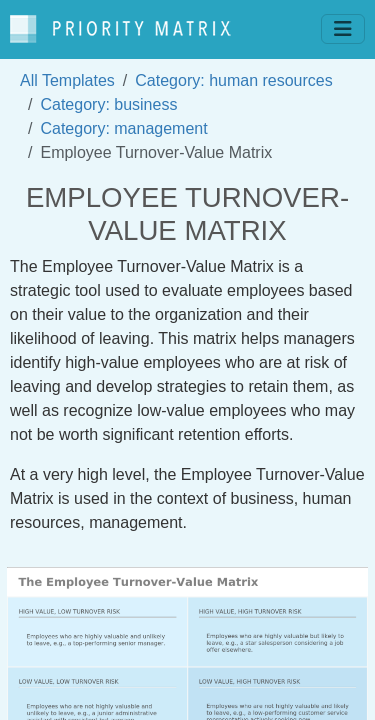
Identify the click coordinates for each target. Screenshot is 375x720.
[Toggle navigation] (343, 29)
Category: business (108, 104)
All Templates (67, 80)
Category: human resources (233, 80)
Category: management (123, 128)
